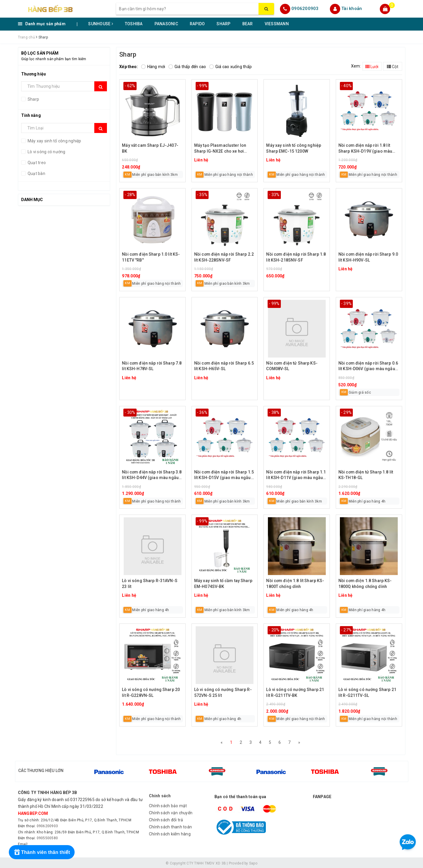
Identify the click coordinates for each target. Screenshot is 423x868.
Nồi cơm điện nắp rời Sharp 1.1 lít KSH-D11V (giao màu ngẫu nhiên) (296, 475)
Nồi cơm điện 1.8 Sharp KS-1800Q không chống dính (365, 584)
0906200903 (305, 9)
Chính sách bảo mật (168, 804)
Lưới (372, 67)
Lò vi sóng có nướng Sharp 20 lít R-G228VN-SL (151, 692)
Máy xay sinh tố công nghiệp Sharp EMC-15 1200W (294, 148)
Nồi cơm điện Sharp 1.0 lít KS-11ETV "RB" (151, 257)
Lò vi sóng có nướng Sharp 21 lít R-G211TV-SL (367, 692)
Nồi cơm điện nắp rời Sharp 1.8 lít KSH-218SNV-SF (296, 257)
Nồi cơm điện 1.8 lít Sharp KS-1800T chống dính (295, 584)
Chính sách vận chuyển (171, 811)
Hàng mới (153, 67)
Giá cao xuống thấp (231, 67)
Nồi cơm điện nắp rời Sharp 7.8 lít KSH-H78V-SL (152, 366)
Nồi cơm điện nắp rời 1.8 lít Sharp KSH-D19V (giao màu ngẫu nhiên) (365, 149)
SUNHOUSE (101, 24)
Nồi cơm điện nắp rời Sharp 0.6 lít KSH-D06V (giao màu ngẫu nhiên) (368, 366)
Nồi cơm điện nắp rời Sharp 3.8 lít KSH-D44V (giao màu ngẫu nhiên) (152, 475)
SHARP (223, 24)
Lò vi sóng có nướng (46, 152)
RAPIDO (197, 24)
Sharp (33, 99)
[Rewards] (42, 852)
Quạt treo (36, 163)
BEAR (248, 24)
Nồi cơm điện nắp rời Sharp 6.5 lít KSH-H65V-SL (224, 366)
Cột (393, 67)
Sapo (253, 862)
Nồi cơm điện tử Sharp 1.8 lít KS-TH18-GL (366, 475)
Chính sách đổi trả (166, 818)
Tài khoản (352, 9)
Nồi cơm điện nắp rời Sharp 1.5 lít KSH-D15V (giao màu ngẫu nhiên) (224, 475)
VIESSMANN (277, 24)
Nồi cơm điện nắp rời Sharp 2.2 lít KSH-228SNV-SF (224, 257)
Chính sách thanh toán (170, 825)
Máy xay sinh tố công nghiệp (54, 141)
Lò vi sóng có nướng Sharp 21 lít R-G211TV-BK (295, 692)
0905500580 (47, 837)
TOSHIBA (134, 24)
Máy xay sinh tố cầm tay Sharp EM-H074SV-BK (223, 584)
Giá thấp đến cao (187, 67)
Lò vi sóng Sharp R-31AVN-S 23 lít (150, 584)
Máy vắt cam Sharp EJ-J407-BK (150, 148)
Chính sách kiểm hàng (170, 832)
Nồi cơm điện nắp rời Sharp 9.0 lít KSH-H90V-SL (368, 257)
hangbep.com (33, 812)
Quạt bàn (36, 173)
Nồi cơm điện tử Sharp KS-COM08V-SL (292, 366)
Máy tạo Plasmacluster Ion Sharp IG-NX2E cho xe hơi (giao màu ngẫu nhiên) (220, 149)
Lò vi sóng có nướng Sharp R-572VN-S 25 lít (223, 692)
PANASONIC (166, 24)
